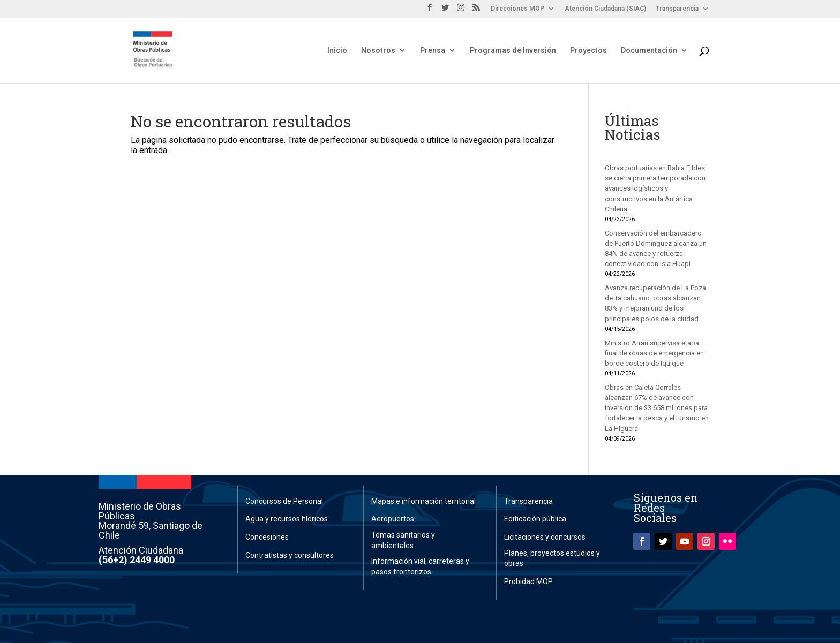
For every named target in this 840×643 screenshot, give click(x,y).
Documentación (649, 51)
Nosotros (378, 51)
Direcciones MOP (517, 9)
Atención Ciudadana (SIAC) (605, 9)
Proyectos (588, 51)
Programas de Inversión (513, 51)
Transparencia (677, 9)
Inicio (337, 51)
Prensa (433, 51)
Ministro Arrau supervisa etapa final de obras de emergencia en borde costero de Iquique (654, 353)
